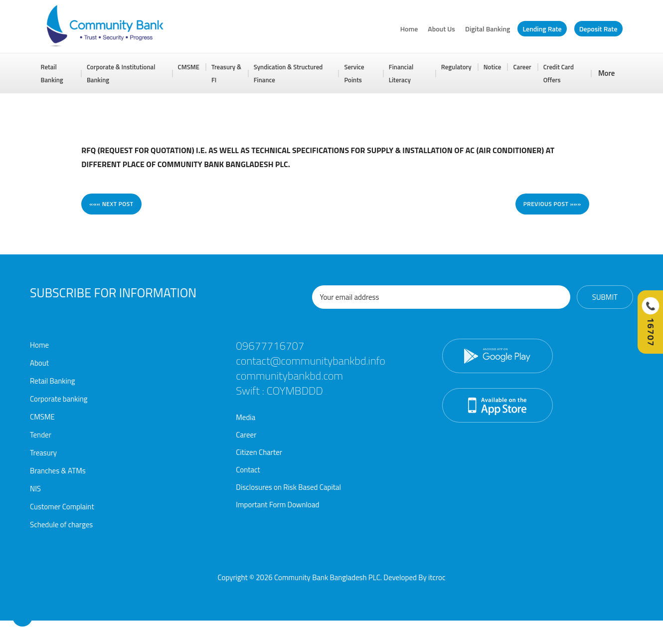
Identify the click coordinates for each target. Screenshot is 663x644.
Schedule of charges (61, 525)
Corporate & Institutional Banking (121, 73)
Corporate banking (59, 399)
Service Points (354, 73)
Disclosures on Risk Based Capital (288, 487)
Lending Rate (542, 29)
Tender (41, 435)
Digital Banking (488, 29)
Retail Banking (52, 73)
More (607, 73)
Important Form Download (277, 505)
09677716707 (270, 346)
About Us (441, 29)
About (39, 363)
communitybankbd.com (289, 376)
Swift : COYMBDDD (279, 391)
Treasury (43, 453)
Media (246, 417)
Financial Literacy (401, 73)
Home (409, 29)
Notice (493, 67)
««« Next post (111, 204)
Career (522, 67)
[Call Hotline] (650, 322)
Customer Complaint (62, 507)
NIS (35, 489)
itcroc (437, 577)
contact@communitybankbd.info (310, 361)
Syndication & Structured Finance (288, 73)
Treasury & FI (226, 73)
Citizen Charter (259, 452)
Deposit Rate (598, 29)
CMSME (189, 67)
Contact (248, 470)
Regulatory (456, 67)
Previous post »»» (552, 204)
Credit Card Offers (559, 73)
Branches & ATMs (58, 471)
